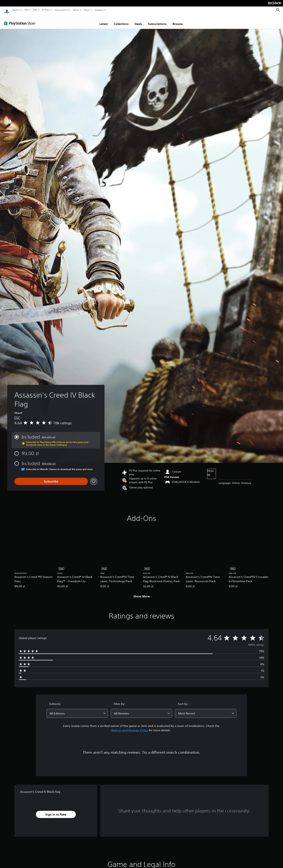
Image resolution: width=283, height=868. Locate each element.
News (76, 10)
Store (87, 10)
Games (16, 10)
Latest (104, 20)
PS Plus (46, 10)
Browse (178, 20)
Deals (138, 20)
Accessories (61, 10)
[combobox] (77, 710)
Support (99, 10)
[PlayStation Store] (21, 20)
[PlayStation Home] (7, 10)
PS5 (26, 10)
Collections (121, 20)
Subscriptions (157, 20)
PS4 (35, 10)
